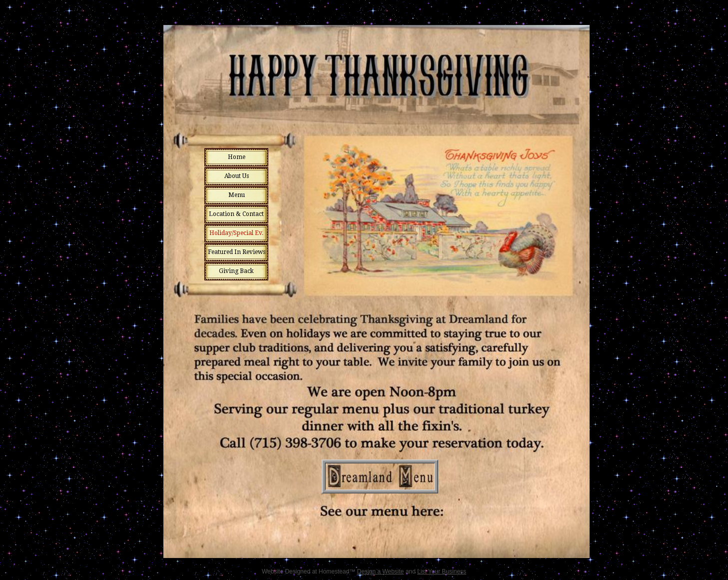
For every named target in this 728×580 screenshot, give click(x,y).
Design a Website (380, 571)
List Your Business (442, 571)
